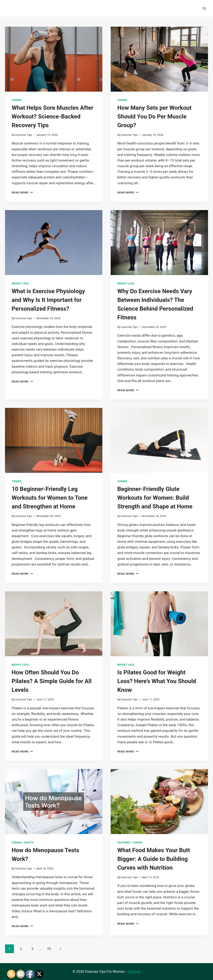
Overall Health (23, 843)
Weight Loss (20, 284)
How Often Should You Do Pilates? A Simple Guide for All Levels (52, 681)
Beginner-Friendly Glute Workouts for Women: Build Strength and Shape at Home (155, 498)
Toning (17, 100)
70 (49, 949)
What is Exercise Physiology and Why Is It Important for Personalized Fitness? (48, 300)
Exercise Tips (24, 135)
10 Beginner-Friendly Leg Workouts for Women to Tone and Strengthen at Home (50, 498)
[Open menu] (204, 8)
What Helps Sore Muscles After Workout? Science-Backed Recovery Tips (53, 116)
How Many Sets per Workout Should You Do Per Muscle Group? (154, 116)
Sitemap (134, 971)
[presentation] (54, 59)
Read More (22, 192)
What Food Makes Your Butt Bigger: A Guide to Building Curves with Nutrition (154, 859)
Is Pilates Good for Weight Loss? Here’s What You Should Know (157, 681)
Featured (124, 843)
